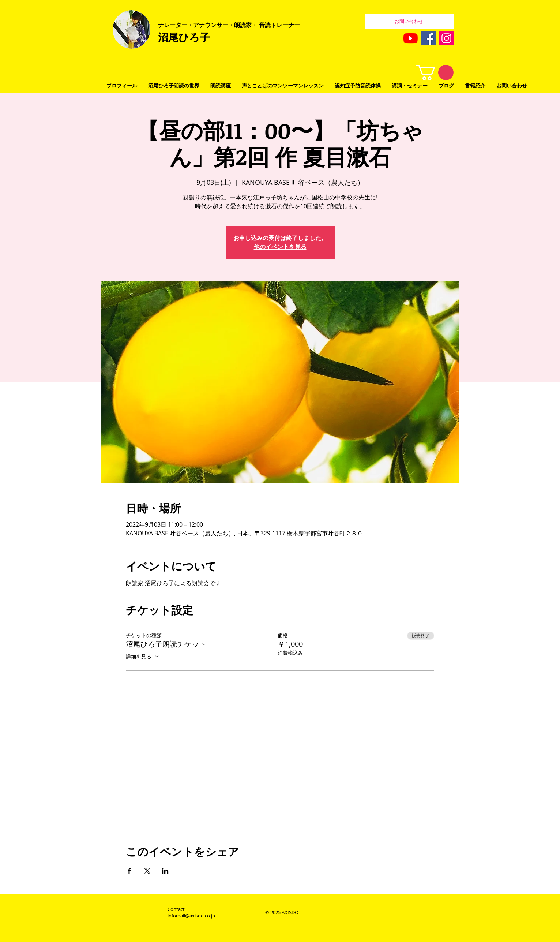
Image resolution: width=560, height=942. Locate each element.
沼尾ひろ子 (184, 37)
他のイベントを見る (280, 247)
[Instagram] (446, 38)
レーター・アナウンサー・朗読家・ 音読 (217, 25)
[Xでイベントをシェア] (147, 871)
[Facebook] (429, 38)
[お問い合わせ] (409, 21)
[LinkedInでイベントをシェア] (165, 871)
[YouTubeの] (411, 38)
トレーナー (285, 25)
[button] (435, 72)
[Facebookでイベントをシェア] (129, 871)
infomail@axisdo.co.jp (191, 916)
